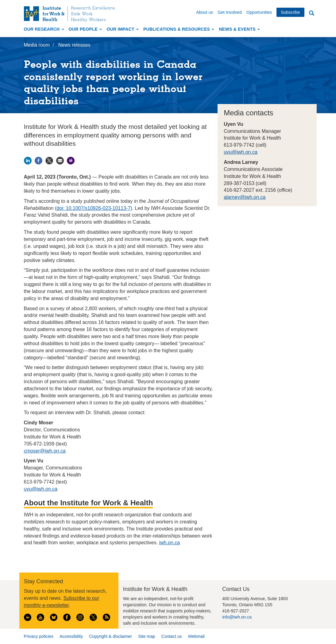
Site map (147, 636)
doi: (61, 208)
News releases (74, 45)
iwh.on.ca (170, 543)
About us (205, 12)
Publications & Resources (179, 29)
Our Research (44, 29)
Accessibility (71, 636)
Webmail (196, 636)
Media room (37, 45)
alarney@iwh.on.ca (245, 197)
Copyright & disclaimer (110, 636)
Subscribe (290, 12)
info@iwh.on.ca (237, 617)
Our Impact (123, 29)
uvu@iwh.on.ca (241, 152)
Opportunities (259, 12)
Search (312, 13)
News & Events (239, 29)
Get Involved (230, 12)
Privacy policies (39, 636)
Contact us (172, 636)
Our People (85, 29)
